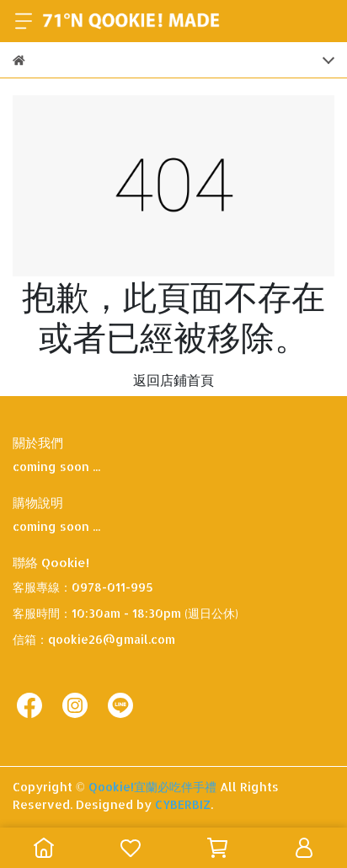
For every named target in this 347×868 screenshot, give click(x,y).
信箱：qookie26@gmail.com (94, 639)
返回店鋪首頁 (173, 380)
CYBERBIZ (183, 804)
